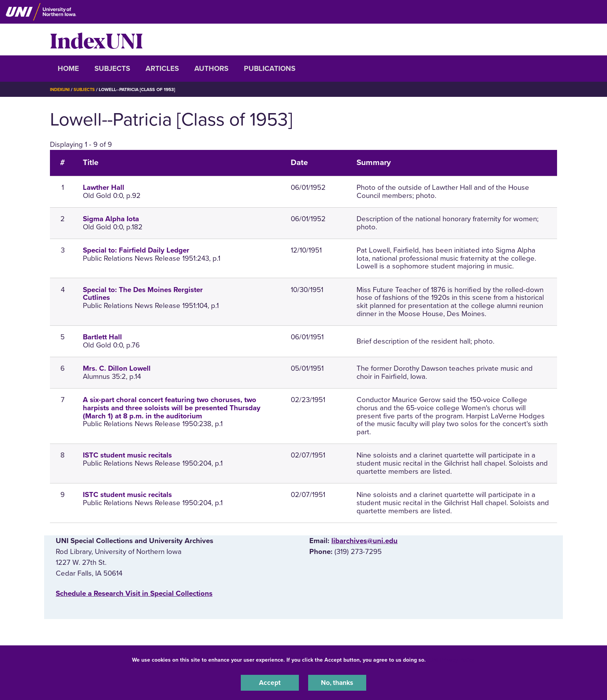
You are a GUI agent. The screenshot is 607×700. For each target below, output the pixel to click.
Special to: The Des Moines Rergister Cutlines (143, 294)
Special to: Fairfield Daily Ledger (136, 250)
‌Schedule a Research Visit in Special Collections (134, 593)
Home (68, 69)
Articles (162, 69)
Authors (211, 69)
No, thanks (337, 682)
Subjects (112, 69)
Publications (270, 69)
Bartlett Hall (102, 337)
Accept (270, 682)
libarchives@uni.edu (364, 541)
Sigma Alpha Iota (111, 219)
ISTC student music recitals (127, 455)
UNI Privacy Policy (452, 659)
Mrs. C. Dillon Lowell (117, 368)
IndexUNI (96, 40)
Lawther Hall (104, 187)
